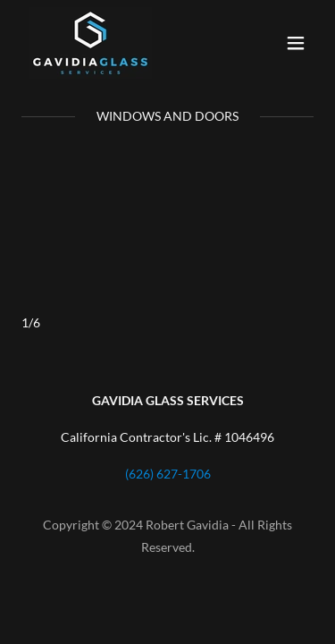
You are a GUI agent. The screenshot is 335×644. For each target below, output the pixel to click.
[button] (296, 43)
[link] (90, 43)
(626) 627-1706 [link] (168, 474)
